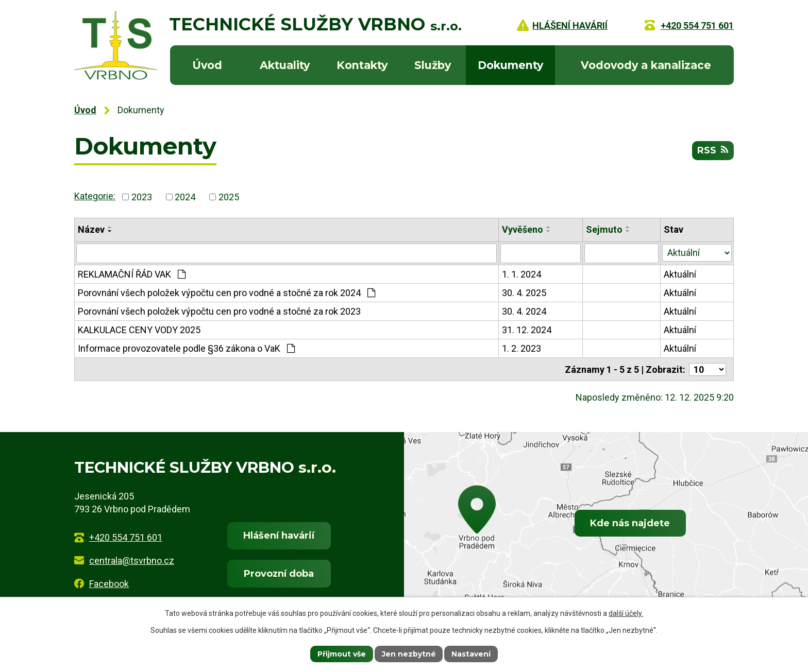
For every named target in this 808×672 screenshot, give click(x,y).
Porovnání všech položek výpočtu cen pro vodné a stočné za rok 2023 (219, 311)
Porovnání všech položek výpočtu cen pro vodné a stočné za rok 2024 (226, 293)
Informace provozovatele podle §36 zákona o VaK (186, 348)
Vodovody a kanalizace (646, 65)
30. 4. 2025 (525, 293)
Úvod (207, 65)
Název (91, 229)
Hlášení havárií (279, 535)
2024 (185, 197)
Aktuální (680, 274)
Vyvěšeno (523, 229)
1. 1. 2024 (522, 274)
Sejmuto (605, 229)
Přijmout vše (342, 653)
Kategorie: (95, 196)
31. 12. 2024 (527, 330)
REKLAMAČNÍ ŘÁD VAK (132, 274)
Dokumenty (510, 65)
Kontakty (362, 65)
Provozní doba (279, 573)
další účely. (626, 613)
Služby (433, 65)
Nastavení (472, 653)
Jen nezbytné (409, 653)
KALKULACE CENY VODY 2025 (139, 330)
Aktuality (285, 65)
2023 (142, 197)
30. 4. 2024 (525, 311)
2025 (229, 197)
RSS (713, 150)
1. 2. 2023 (522, 348)
